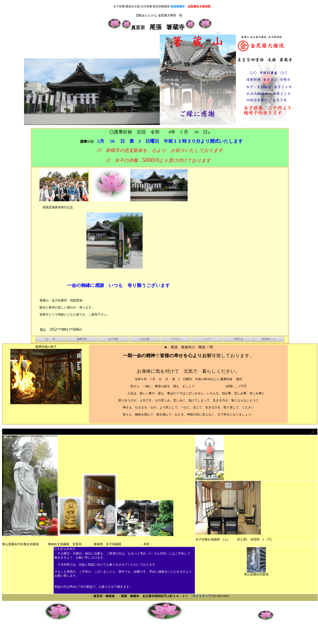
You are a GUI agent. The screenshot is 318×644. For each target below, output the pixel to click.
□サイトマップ (202, 596)
